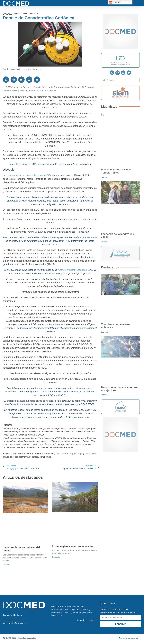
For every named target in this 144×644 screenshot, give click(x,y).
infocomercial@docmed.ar (14, 623)
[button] (140, 3)
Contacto (18, 615)
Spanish (115, 2)
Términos (7, 615)
